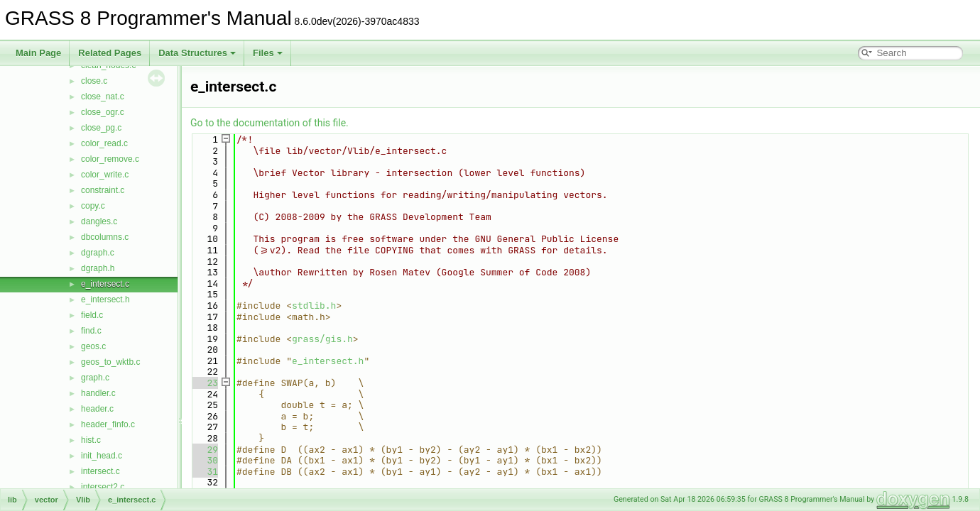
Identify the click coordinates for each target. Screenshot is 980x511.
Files (268, 53)
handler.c (98, 393)
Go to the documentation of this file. (269, 123)
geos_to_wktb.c (110, 362)
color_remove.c (110, 159)
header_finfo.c (108, 424)
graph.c (95, 378)
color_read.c (104, 143)
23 (204, 383)
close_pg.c (101, 128)
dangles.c (99, 221)
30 (204, 460)
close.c (94, 81)
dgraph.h (98, 268)
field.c (92, 315)
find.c (91, 331)
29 (204, 450)
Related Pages (110, 53)
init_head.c (102, 456)
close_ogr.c (103, 112)
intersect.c (100, 471)
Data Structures (197, 53)
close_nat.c (103, 97)
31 (204, 472)
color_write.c (105, 175)
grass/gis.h (322, 339)
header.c (97, 409)
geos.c (93, 346)
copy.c (93, 206)
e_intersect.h (105, 300)
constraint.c (103, 190)
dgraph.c (98, 253)
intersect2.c (103, 487)
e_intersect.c (105, 284)
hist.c (91, 440)
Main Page (38, 53)
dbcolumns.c (105, 237)
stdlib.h (314, 306)
